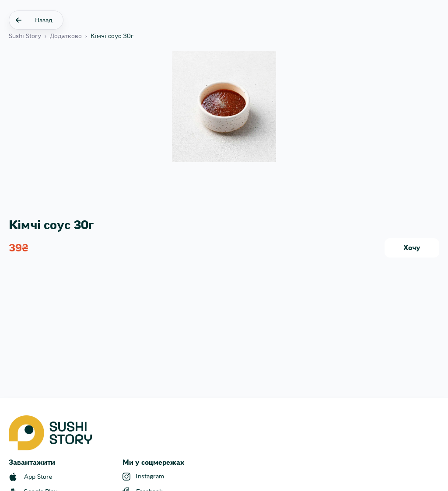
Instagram (150, 477)
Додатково (66, 36)
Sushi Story (25, 36)
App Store (38, 477)
